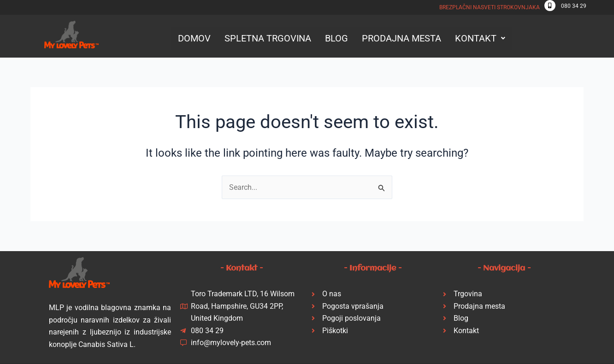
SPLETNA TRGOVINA (268, 38)
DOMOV (194, 38)
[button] (480, 38)
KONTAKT (480, 38)
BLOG (337, 38)
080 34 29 (574, 6)
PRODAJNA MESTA (401, 38)
